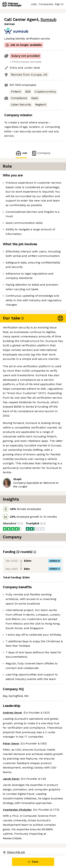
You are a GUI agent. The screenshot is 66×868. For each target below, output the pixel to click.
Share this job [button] (14, 852)
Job (21, 153)
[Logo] (12, 4)
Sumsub (48, 20)
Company (41, 153)
